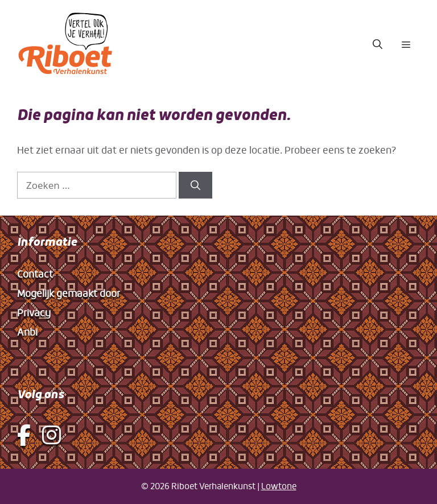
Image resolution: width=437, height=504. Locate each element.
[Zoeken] (195, 185)
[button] (378, 44)
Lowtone (279, 486)
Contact (35, 274)
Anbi (27, 332)
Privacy (34, 313)
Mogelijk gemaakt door (69, 293)
